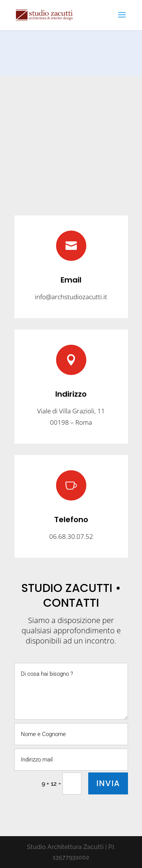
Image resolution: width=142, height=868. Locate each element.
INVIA (108, 783)
